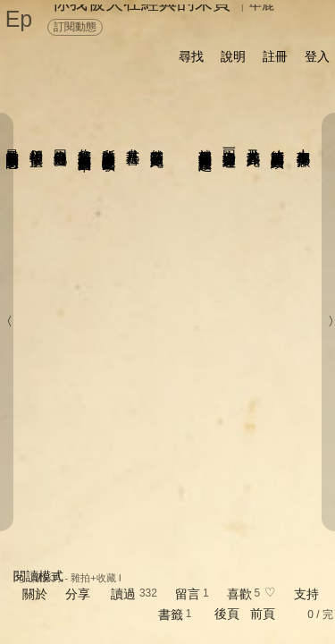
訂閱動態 (75, 27)
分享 (78, 594)
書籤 (171, 614)
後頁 (227, 614)
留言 (188, 594)
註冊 (275, 56)
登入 (317, 56)
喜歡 (239, 594)
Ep (19, 19)
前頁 (263, 614)
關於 (35, 594)
